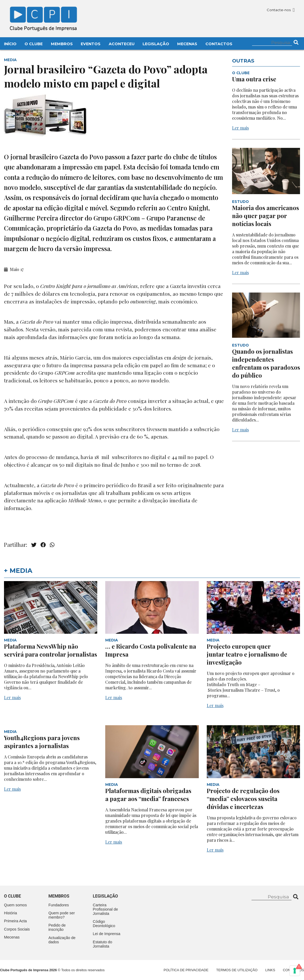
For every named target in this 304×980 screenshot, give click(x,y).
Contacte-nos (281, 10)
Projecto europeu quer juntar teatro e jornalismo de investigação (247, 654)
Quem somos (15, 905)
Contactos (219, 44)
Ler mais (240, 128)
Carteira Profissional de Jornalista (105, 909)
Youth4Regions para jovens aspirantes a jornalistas (42, 742)
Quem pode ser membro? (62, 915)
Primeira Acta (15, 921)
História (11, 913)
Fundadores (59, 905)
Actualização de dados (62, 940)
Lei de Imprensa (106, 934)
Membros (62, 44)
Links (270, 970)
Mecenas (187, 44)
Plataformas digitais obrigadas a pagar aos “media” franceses (148, 795)
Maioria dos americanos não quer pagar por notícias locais (266, 216)
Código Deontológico (104, 924)
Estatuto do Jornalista (102, 944)
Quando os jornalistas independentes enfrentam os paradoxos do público (266, 363)
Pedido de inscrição (57, 927)
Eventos (91, 44)
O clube (13, 896)
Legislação (156, 44)
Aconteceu (122, 44)
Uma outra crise (254, 79)
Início (10, 44)
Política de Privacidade (186, 970)
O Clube (34, 44)
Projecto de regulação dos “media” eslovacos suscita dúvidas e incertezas (243, 799)
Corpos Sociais (17, 929)
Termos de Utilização (237, 970)
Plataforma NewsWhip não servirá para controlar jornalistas (50, 650)
